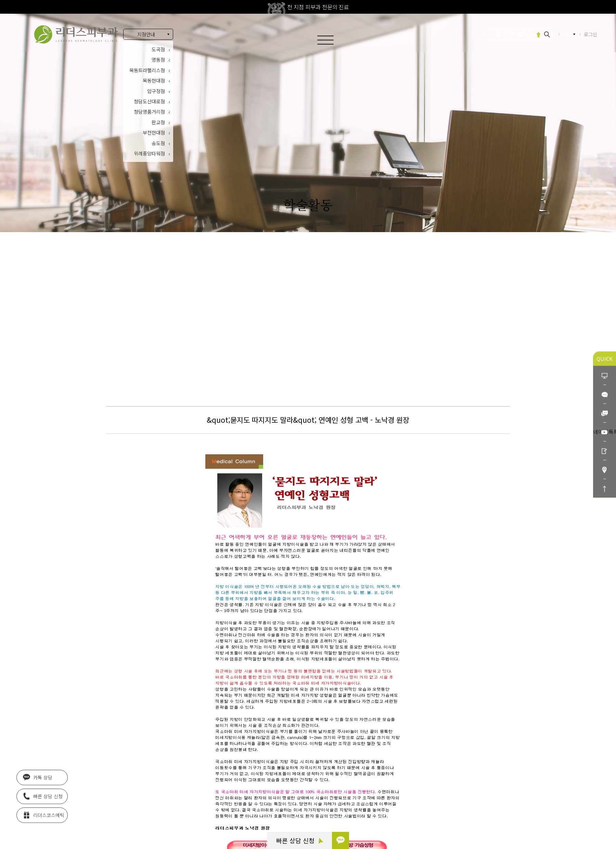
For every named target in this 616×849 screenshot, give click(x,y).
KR (568, 34)
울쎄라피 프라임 (515, 34)
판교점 (158, 122)
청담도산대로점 (149, 101)
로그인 (591, 34)
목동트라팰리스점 (147, 70)
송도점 (158, 143)
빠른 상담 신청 (300, 840)
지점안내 (146, 34)
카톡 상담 (38, 775)
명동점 (158, 60)
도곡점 (158, 49)
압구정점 (156, 91)
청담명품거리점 (149, 112)
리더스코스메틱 (44, 813)
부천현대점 (154, 132)
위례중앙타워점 (149, 153)
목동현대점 (154, 80)
